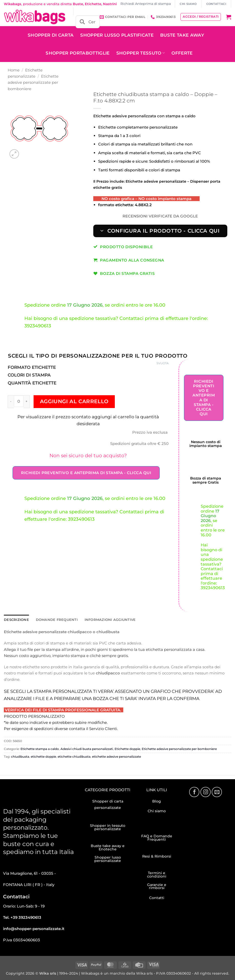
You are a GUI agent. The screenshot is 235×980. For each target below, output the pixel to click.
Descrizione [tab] (16, 620)
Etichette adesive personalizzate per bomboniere (33, 82)
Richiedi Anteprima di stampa (146, 4)
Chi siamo (157, 811)
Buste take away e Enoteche (108, 847)
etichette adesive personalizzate (116, 756)
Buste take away (182, 35)
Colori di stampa (29, 375)
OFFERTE (182, 53)
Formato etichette (32, 367)
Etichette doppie (127, 749)
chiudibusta (20, 756)
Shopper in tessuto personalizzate (108, 827)
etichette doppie (43, 756)
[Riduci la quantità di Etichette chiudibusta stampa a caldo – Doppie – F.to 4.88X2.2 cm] (11, 402)
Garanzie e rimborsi (157, 886)
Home (14, 70)
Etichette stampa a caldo (40, 749)
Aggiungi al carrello (74, 401)
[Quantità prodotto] (19, 401)
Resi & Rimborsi (157, 856)
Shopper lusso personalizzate (108, 859)
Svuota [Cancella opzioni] (163, 363)
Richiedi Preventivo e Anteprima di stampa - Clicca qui (86, 473)
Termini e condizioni (157, 874)
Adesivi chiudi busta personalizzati (87, 749)
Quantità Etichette (32, 383)
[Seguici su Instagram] (206, 792)
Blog (157, 801)
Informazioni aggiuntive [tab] (102, 620)
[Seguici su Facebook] (194, 792)
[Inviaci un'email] (217, 792)
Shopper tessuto (141, 53)
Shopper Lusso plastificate (117, 35)
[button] (229, 17)
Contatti (157, 898)
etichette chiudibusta (74, 756)
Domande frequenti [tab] (53, 620)
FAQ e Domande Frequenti (157, 837)
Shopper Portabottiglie (78, 53)
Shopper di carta (51, 35)
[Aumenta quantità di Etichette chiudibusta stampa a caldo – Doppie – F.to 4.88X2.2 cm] (27, 402)
